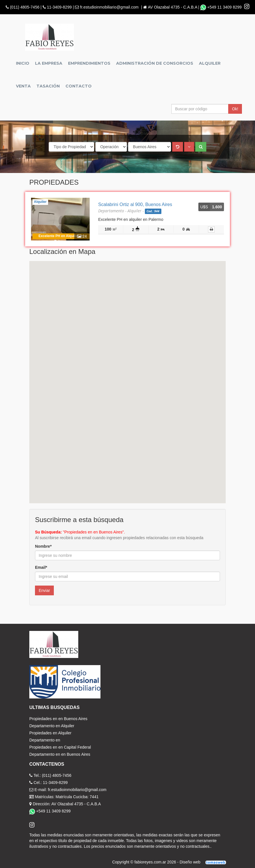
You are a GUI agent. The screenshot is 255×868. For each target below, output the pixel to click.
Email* (41, 567)
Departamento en (45, 740)
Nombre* (43, 546)
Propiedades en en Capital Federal (60, 747)
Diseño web (205, 862)
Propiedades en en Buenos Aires (58, 719)
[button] (189, 147)
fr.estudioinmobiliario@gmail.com (109, 7)
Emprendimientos (89, 63)
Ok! (235, 109)
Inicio (23, 63)
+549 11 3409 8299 (222, 7)
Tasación (48, 86)
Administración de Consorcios (155, 63)
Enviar (44, 590)
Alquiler (210, 63)
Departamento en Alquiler (52, 726)
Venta (23, 86)
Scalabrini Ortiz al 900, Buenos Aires (135, 204)
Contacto (79, 86)
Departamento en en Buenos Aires (60, 754)
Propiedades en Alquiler (50, 733)
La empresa (49, 63)
